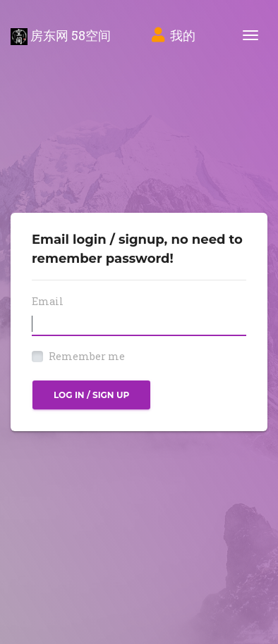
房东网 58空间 (61, 36)
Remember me (87, 356)
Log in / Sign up (91, 395)
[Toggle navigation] (250, 35)
